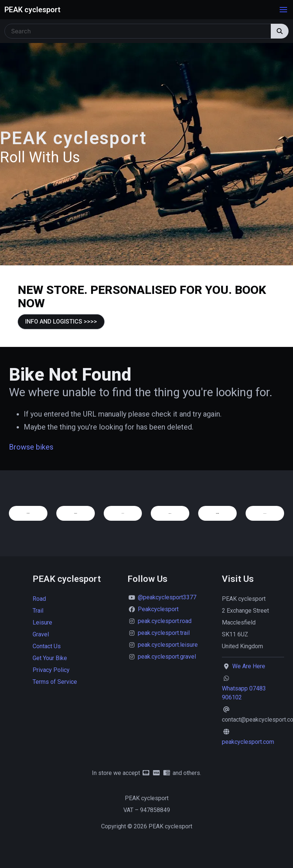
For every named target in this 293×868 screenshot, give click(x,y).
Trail (38, 611)
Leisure (42, 622)
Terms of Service (55, 682)
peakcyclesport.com (248, 742)
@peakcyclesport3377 (167, 597)
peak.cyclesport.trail (164, 633)
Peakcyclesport (158, 609)
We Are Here (249, 666)
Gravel (41, 634)
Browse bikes (31, 447)
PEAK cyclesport (32, 10)
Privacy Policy (51, 670)
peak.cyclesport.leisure (168, 645)
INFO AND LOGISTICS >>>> (61, 322)
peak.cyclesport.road (165, 621)
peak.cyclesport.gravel (167, 657)
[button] (283, 10)
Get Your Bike (50, 658)
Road (39, 599)
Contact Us (47, 646)
